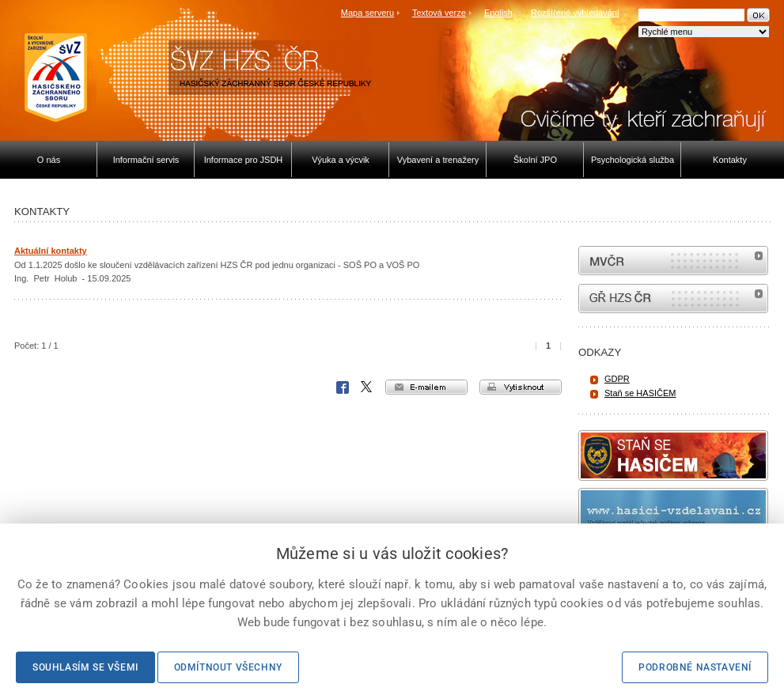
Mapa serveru (367, 13)
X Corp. (367, 387)
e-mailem (426, 387)
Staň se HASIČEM (640, 393)
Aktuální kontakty (51, 251)
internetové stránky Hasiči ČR (673, 298)
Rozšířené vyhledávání (575, 13)
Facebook (343, 387)
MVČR (673, 261)
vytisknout (521, 387)
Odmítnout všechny (228, 667)
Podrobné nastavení (695, 667)
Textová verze (439, 13)
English (498, 13)
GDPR (617, 379)
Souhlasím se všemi (85, 667)
